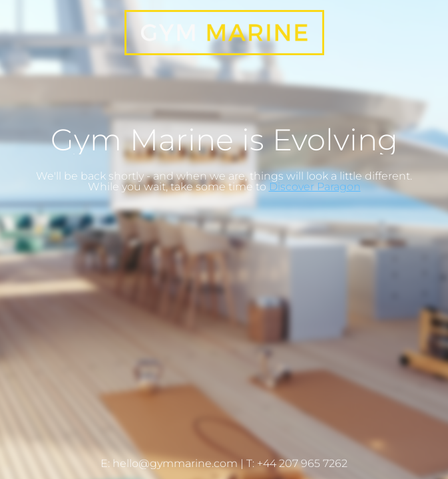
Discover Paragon (315, 187)
